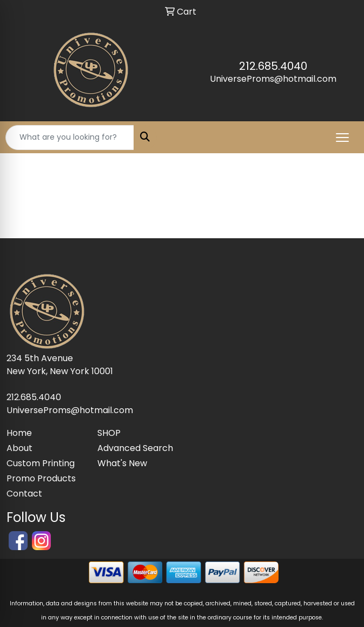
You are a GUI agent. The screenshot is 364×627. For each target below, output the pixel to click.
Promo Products (41, 478)
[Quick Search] (70, 138)
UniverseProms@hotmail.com (273, 79)
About (19, 448)
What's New (122, 463)
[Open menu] (342, 138)
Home (19, 433)
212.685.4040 (273, 66)
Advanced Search (135, 448)
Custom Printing (41, 463)
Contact (24, 494)
